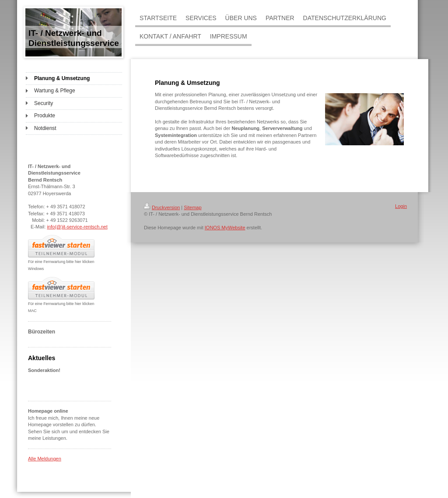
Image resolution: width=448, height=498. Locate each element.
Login (401, 206)
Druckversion (162, 207)
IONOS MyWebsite (225, 228)
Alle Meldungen (45, 459)
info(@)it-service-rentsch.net (77, 227)
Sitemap (192, 207)
